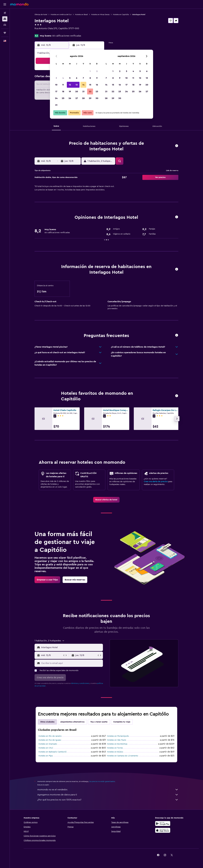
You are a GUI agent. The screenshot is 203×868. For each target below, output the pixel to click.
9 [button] (97, 78)
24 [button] (56, 98)
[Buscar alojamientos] (5, 19)
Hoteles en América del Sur (61, 14)
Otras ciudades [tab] (47, 722)
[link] (106, 500)
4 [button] (63, 78)
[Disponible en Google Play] (163, 824)
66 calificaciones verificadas (67, 36)
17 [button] (56, 92)
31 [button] (56, 105)
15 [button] (90, 85)
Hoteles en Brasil (81, 14)
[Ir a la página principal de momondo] (19, 4)
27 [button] (77, 98)
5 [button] (70, 78)
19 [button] (70, 92)
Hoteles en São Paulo (117, 740)
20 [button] (77, 92)
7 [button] (83, 78)
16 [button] (97, 85)
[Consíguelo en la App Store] (163, 830)
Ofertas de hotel (41, 14)
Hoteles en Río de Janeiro (50, 736)
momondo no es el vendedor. (108, 790)
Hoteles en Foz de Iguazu (50, 740)
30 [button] (97, 98)
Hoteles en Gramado (48, 744)
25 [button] (63, 98)
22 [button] (90, 92)
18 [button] (63, 92)
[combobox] (71, 647)
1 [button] (90, 71)
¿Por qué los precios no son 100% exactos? (108, 800)
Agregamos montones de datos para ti (108, 795)
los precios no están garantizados (102, 781)
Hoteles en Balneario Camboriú (53, 752)
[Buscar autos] (5, 25)
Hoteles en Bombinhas (117, 744)
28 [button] (83, 98)
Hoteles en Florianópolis (118, 736)
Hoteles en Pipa (46, 756)
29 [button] (90, 98)
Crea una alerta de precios (156, 482)
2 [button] (97, 71)
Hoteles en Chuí (46, 748)
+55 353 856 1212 (43, 32)
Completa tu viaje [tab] (122, 722)
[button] (5, 4)
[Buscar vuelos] (5, 13)
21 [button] (83, 92)
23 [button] (97, 92)
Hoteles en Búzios (115, 752)
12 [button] (70, 85)
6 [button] (77, 78)
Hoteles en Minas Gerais (100, 14)
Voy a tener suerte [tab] (99, 722)
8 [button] (90, 78)
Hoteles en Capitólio (121, 14)
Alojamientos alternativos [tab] (72, 722)
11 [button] (63, 85)
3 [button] (56, 78)
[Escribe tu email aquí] (72, 663)
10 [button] (56, 85)
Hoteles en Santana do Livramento (123, 756)
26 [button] (70, 98)
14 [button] (83, 85)
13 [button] (77, 85)
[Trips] (5, 33)
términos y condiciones (80, 683)
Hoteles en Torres (115, 748)
